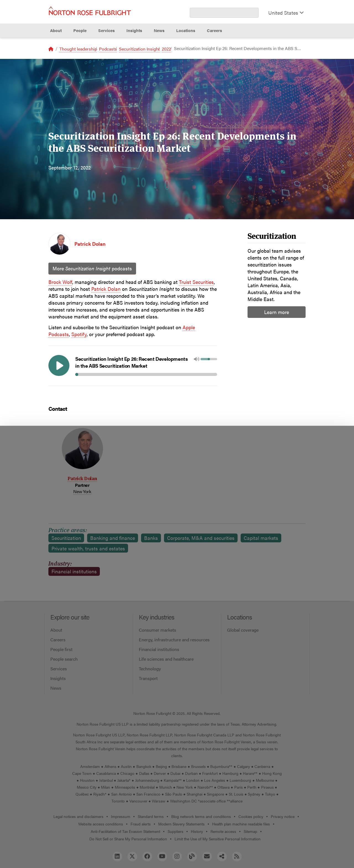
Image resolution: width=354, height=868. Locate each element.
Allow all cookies (111, 851)
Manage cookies (177, 851)
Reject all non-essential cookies (245, 851)
